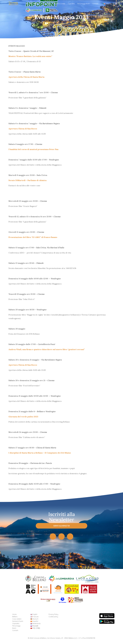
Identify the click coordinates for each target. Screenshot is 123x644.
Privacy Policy (53, 614)
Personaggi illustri (84, 4)
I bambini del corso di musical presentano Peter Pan (33, 149)
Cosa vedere (47, 4)
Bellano (37, 4)
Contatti (95, 4)
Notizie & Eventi (60, 4)
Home (30, 4)
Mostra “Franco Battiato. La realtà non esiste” (30, 56)
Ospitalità (71, 4)
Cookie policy (53, 617)
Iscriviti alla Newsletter (62, 526)
